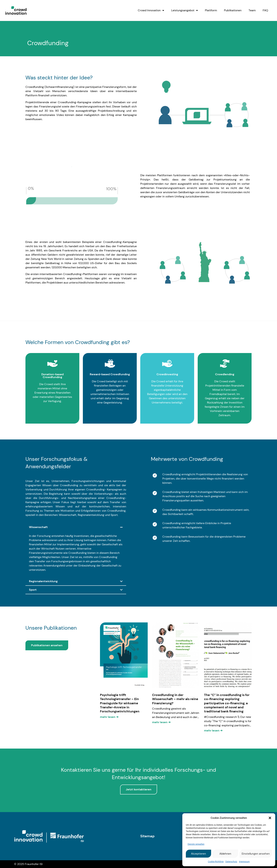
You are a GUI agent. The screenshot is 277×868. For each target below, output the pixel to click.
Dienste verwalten (196, 844)
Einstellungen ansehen (256, 854)
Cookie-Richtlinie (216, 862)
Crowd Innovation (151, 10)
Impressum (244, 862)
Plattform (211, 10)
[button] (270, 818)
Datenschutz (231, 862)
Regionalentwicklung (43, 581)
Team (252, 10)
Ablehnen (225, 854)
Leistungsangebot (185, 10)
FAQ (265, 10)
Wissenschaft (38, 527)
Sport (33, 590)
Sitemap (147, 836)
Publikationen (233, 10)
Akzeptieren (198, 854)
